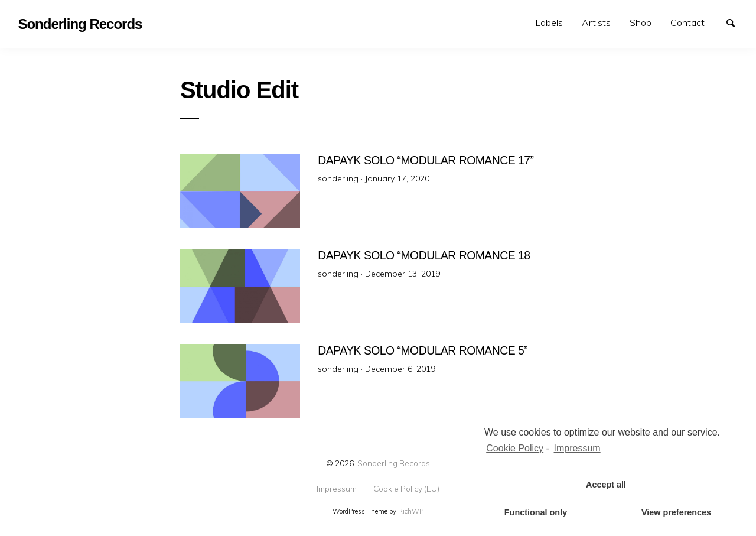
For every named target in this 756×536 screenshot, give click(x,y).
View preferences (676, 512)
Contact (687, 22)
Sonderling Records (394, 463)
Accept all (606, 485)
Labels (549, 22)
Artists (596, 22)
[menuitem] (549, 23)
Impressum (337, 489)
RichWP (411, 511)
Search (736, 22)
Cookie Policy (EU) (406, 489)
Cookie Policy (515, 448)
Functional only (536, 512)
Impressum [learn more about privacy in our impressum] (577, 448)
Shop (641, 22)
